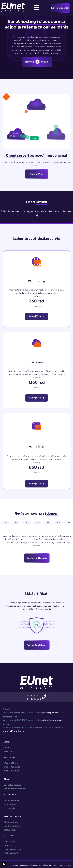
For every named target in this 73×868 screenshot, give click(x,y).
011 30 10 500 (34, 696)
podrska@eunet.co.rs (13, 731)
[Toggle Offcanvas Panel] (37, 8)
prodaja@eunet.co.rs (53, 712)
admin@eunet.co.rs (52, 720)
